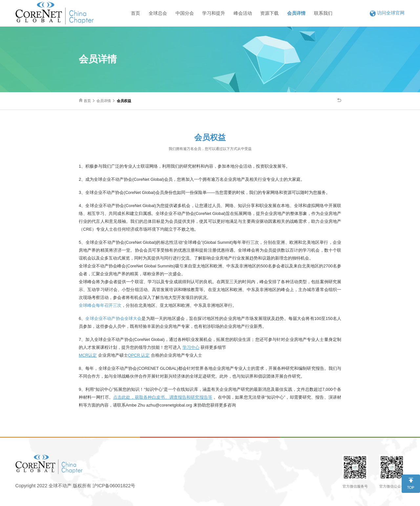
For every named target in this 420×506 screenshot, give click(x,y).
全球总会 (158, 13)
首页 (136, 13)
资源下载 (269, 13)
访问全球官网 (387, 13)
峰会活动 (243, 13)
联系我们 (323, 13)
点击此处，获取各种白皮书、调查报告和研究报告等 (163, 397)
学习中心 (191, 347)
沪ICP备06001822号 (114, 486)
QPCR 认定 (139, 355)
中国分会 (185, 13)
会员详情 (296, 13)
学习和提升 (214, 13)
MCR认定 (88, 355)
